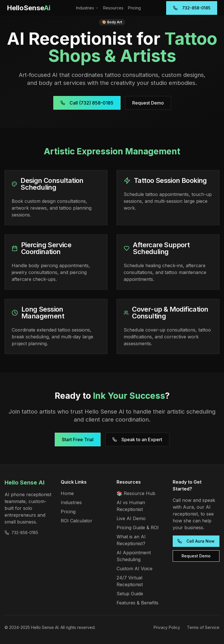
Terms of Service (203, 627)
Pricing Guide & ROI (138, 528)
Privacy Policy (167, 627)
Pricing (134, 8)
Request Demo (148, 103)
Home (67, 493)
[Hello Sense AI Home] (29, 8)
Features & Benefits (138, 603)
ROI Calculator (77, 521)
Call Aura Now (196, 541)
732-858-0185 (192, 8)
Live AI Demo (131, 518)
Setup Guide (130, 594)
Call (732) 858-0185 (87, 103)
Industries (87, 8)
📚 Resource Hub (136, 493)
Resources (113, 8)
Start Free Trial (78, 439)
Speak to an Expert (137, 439)
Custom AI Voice (135, 569)
